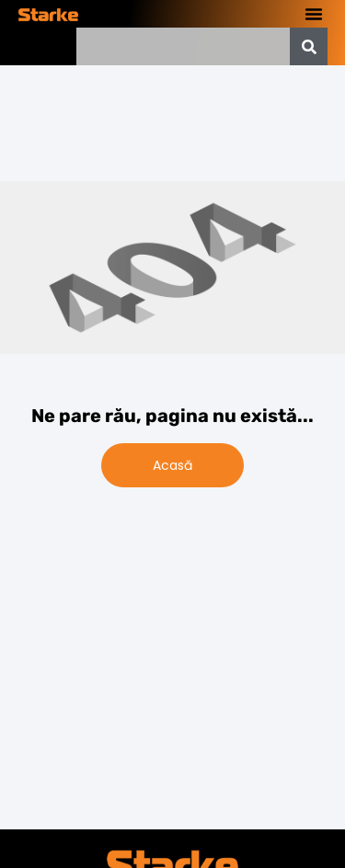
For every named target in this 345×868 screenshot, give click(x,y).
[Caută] (309, 46)
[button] (314, 14)
